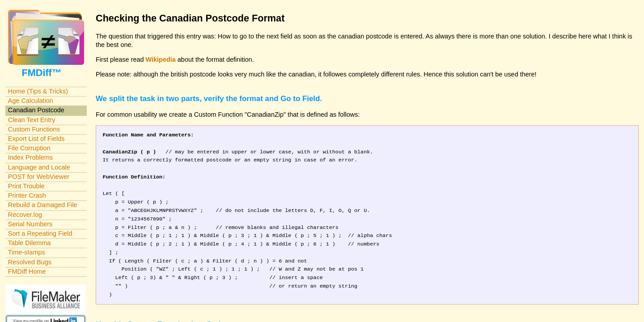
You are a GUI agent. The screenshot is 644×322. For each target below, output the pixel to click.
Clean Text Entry (32, 120)
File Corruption (29, 148)
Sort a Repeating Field (40, 233)
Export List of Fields (36, 139)
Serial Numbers (30, 224)
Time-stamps (27, 252)
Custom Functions (34, 129)
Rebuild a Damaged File (43, 205)
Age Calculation (31, 101)
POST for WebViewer (39, 177)
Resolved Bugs (30, 262)
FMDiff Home (27, 271)
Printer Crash (27, 195)
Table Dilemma (29, 243)
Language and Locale (39, 167)
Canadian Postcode (36, 110)
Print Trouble (26, 186)
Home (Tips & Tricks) (38, 91)
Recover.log (25, 215)
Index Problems (30, 157)
